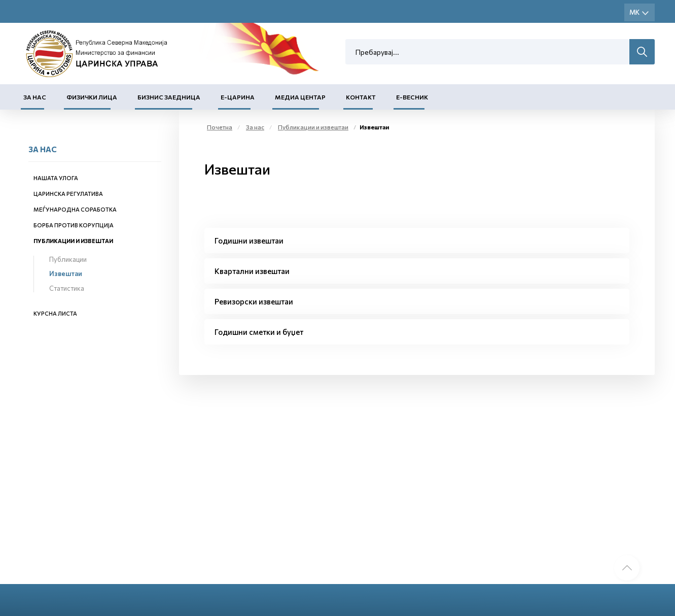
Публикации (68, 259)
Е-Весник (412, 97)
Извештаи (66, 273)
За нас (35, 97)
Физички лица (92, 97)
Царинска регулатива (68, 194)
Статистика (67, 288)
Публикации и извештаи (73, 241)
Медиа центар (300, 97)
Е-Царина (238, 97)
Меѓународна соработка (75, 209)
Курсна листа (55, 313)
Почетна (220, 127)
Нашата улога (56, 178)
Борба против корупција (74, 225)
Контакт (361, 97)
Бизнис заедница (169, 97)
